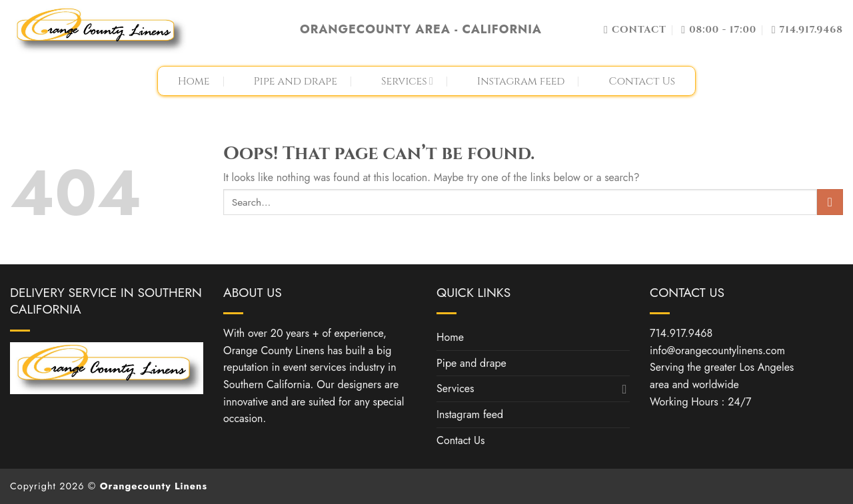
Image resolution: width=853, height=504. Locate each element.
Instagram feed (521, 81)
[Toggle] (624, 389)
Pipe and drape (296, 81)
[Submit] (830, 202)
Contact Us (642, 81)
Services (407, 81)
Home (194, 81)
